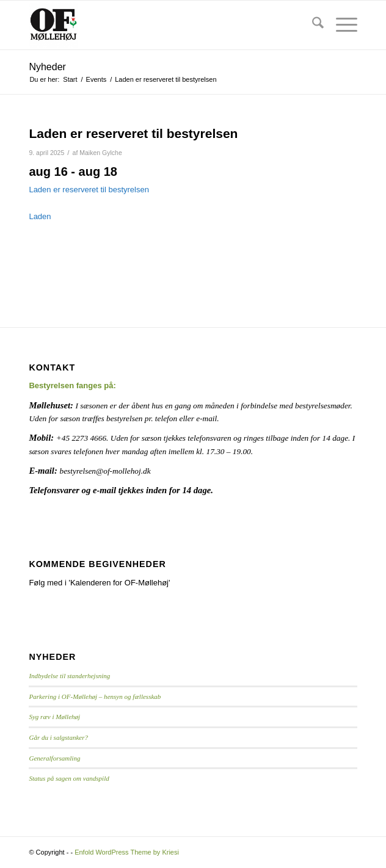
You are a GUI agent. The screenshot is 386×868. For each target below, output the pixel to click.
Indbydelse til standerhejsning (69, 676)
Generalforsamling (54, 758)
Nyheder (47, 67)
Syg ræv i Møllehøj (54, 717)
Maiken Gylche (101, 153)
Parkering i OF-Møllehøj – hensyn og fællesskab (95, 696)
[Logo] (160, 25)
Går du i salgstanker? (58, 737)
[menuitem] (312, 25)
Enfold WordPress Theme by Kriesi (127, 852)
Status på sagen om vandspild (69, 778)
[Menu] (340, 25)
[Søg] (312, 25)
